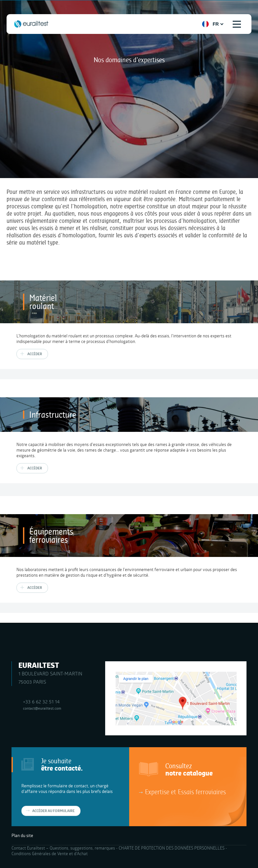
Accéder (35, 354)
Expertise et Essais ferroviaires (185, 792)
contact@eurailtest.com (42, 708)
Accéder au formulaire (53, 811)
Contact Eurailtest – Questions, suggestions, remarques (63, 848)
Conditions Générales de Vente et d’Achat (50, 854)
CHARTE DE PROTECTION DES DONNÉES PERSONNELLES (172, 848)
